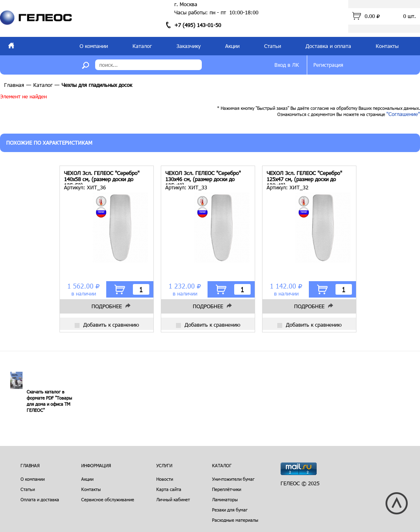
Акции (232, 46)
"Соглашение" (403, 114)
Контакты (387, 46)
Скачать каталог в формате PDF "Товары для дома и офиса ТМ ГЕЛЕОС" (49, 401)
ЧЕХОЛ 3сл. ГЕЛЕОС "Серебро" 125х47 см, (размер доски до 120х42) (304, 177)
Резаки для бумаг (230, 510)
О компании (94, 46)
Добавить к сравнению (107, 325)
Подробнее (107, 306)
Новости (165, 479)
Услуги (164, 465)
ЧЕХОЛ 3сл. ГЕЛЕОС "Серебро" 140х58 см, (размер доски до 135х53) (102, 177)
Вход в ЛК (287, 65)
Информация (96, 465)
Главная (14, 85)
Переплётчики (227, 489)
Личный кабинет (173, 499)
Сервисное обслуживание (108, 499)
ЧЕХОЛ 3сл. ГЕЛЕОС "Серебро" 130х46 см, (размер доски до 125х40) (203, 177)
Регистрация (328, 65)
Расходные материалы (235, 520)
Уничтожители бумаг (233, 479)
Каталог (142, 46)
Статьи (273, 46)
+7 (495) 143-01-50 (198, 25)
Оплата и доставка (40, 499)
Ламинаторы (225, 499)
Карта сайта (169, 489)
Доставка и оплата (328, 46)
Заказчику (188, 46)
